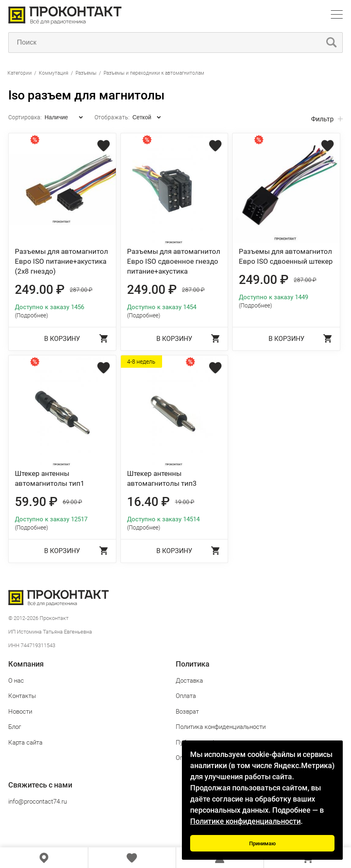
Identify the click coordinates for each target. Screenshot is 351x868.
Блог (15, 727)
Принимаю (263, 843)
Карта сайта (25, 743)
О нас (16, 681)
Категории (20, 73)
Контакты (22, 696)
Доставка (189, 681)
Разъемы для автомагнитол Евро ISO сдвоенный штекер (286, 256)
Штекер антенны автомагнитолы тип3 (162, 478)
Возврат (187, 712)
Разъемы (86, 73)
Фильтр (322, 119)
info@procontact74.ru (38, 802)
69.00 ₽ (72, 502)
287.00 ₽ (81, 290)
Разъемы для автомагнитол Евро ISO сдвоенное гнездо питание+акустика (174, 261)
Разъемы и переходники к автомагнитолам (154, 73)
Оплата (186, 696)
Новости (20, 712)
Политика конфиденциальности (221, 727)
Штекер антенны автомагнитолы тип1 (50, 478)
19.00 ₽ (185, 502)
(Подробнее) (32, 315)
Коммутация (54, 73)
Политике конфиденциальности (245, 821)
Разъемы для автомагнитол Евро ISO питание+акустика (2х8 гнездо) (61, 261)
